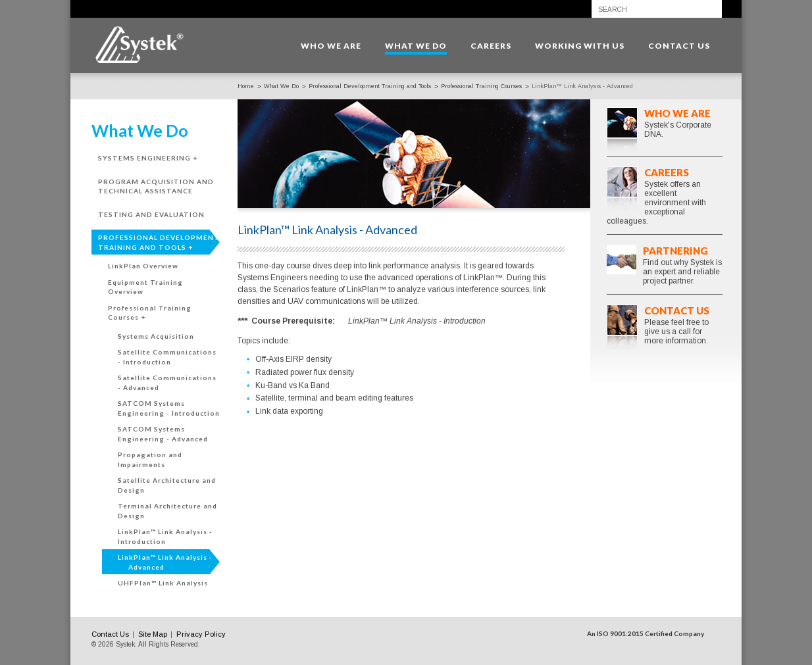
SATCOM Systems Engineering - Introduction (169, 408)
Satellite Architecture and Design (167, 485)
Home (246, 86)
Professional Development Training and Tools (370, 86)
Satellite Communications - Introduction (167, 357)
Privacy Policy (201, 634)
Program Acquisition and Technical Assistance (156, 186)
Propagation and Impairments (150, 459)
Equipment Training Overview (145, 287)
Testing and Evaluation (151, 214)
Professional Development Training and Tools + (159, 242)
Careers (667, 172)
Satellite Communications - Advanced (167, 382)
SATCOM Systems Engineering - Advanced (163, 434)
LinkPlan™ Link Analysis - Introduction (165, 536)
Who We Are (677, 113)
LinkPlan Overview (143, 266)
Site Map (153, 634)
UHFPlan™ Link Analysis (163, 583)
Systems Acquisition (156, 336)
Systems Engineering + (148, 158)
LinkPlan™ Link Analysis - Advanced (165, 562)
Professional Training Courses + (150, 313)
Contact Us (677, 310)
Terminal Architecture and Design (167, 511)
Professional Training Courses (481, 86)
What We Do (281, 86)
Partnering (675, 251)
